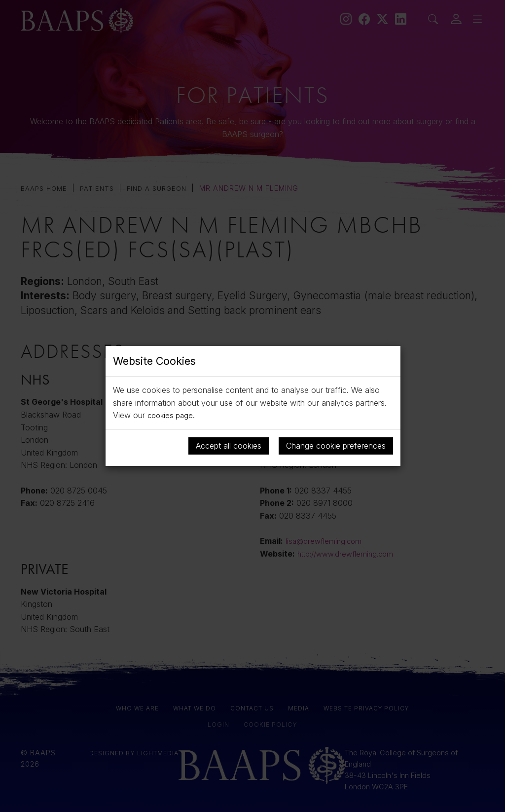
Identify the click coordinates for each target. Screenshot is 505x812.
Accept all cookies (229, 446)
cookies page (172, 415)
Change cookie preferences (336, 446)
